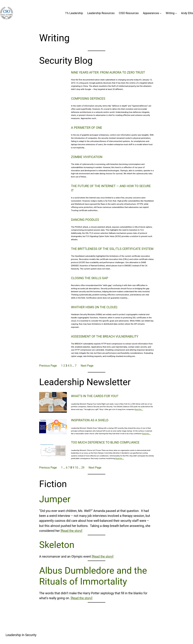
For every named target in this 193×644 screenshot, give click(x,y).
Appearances (151, 13)
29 (83, 468)
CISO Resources (129, 13)
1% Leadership (74, 13)
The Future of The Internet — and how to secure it (111, 188)
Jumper (55, 499)
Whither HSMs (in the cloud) (94, 307)
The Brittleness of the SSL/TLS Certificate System (112, 249)
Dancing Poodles (85, 220)
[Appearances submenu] (161, 13)
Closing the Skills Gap (90, 278)
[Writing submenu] (176, 13)
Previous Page (48, 366)
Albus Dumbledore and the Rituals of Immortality (93, 576)
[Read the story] (71, 531)
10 (77, 468)
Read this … (139, 409)
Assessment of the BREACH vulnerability (105, 336)
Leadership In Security (21, 635)
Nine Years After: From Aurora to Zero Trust (108, 72)
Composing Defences (88, 99)
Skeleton (57, 545)
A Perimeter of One (87, 128)
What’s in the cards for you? (95, 396)
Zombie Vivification (87, 157)
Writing (170, 13)
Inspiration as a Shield (90, 420)
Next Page (87, 366)
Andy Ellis (187, 13)
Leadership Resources (101, 13)
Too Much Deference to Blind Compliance (105, 442)
